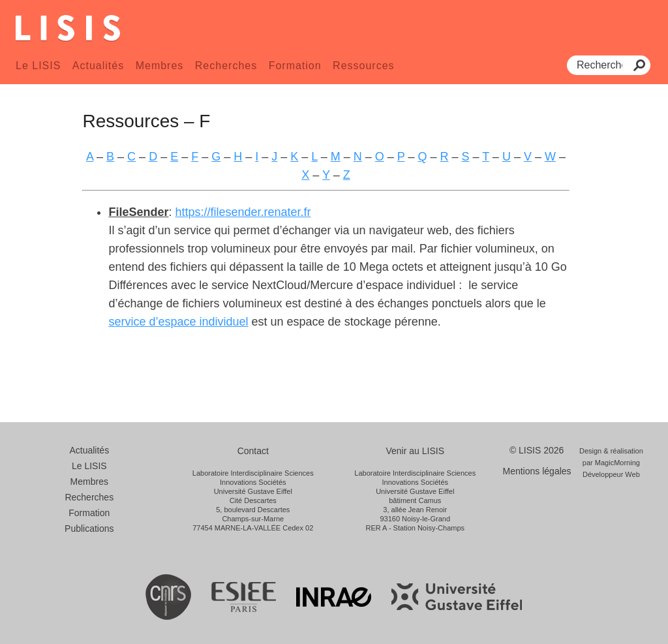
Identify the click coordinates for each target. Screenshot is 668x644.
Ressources (363, 66)
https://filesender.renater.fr (243, 212)
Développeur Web (611, 474)
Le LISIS (38, 66)
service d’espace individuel (178, 322)
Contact (253, 451)
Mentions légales (537, 471)
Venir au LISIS (415, 451)
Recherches (226, 66)
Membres (160, 66)
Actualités (98, 66)
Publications (89, 529)
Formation (295, 66)
